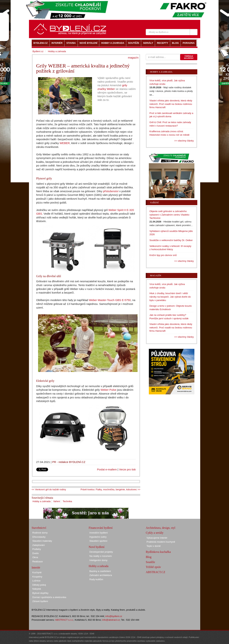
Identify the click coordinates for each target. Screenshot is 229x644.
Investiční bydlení (99, 533)
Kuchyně (37, 572)
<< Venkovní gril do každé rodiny (49, 489)
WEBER (64, 143)
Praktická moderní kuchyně (161, 542)
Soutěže (150, 562)
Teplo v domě (153, 546)
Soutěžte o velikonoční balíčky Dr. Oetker (171, 240)
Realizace (38, 561)
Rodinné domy (40, 533)
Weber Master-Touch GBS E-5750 (110, 300)
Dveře (36, 553)
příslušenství (111, 191)
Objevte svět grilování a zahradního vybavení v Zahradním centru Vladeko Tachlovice (169, 215)
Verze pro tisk (127, 469)
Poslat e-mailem (107, 469)
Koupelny (37, 577)
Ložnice (37, 581)
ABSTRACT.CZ (155, 572)
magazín (133, 58)
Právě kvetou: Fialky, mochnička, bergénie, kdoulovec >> (110, 489)
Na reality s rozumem (101, 556)
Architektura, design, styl (161, 528)
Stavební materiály (42, 541)
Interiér (36, 568)
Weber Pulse (108, 390)
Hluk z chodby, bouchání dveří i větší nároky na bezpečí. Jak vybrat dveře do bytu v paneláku (170, 297)
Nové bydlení (97, 547)
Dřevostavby (39, 537)
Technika (67, 501)
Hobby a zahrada (42, 501)
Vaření (57, 501)
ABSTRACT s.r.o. (64, 620)
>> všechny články (184, 141)
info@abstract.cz (111, 620)
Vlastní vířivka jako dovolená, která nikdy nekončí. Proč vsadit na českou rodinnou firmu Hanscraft (171, 104)
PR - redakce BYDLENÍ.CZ (69, 462)
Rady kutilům (96, 579)
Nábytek (37, 589)
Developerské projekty (101, 552)
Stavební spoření (98, 541)
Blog (149, 557)
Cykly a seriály (155, 533)
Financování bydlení (101, 528)
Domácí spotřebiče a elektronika (49, 597)
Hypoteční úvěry (98, 537)
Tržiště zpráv (153, 567)
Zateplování (39, 545)
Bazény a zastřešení (100, 571)
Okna (35, 557)
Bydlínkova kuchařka (158, 552)
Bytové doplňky (40, 593)
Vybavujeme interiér (157, 538)
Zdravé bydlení (40, 601)
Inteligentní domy (98, 560)
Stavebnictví (39, 528)
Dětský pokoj (39, 585)
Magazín (155, 275)
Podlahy (37, 549)
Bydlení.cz (38, 51)
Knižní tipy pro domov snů (163, 255)
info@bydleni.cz (114, 616)
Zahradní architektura (101, 575)
